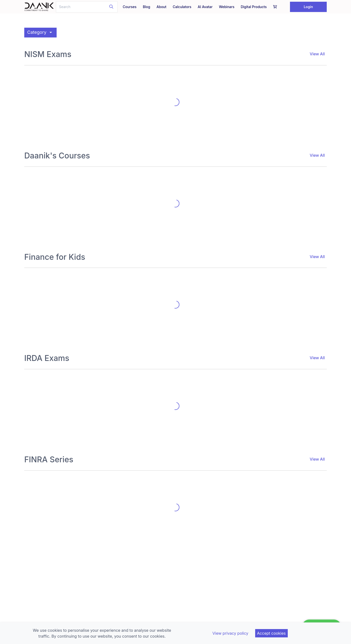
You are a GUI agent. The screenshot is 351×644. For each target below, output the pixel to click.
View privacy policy (230, 633)
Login (308, 7)
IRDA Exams (47, 358)
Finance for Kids (55, 257)
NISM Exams (48, 54)
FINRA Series (49, 460)
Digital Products (254, 7)
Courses (130, 7)
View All (317, 54)
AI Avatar (205, 7)
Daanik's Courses (57, 156)
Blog (147, 7)
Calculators (182, 7)
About (162, 7)
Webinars (227, 7)
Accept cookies (271, 633)
